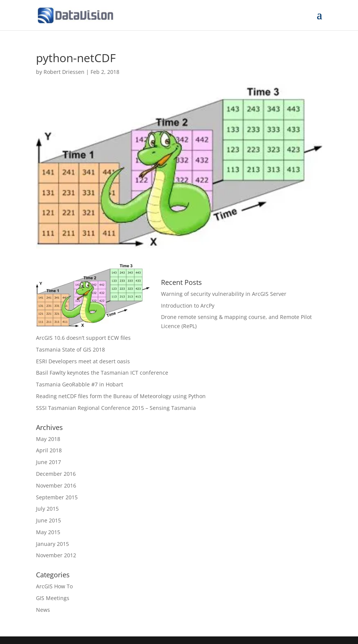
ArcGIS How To (54, 586)
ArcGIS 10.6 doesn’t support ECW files (83, 338)
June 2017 (48, 462)
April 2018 (49, 450)
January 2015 (52, 544)
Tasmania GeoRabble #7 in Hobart (80, 384)
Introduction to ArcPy (188, 306)
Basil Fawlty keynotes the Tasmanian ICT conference (102, 373)
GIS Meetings (53, 598)
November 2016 (56, 485)
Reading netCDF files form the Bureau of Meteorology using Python (121, 396)
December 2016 (56, 474)
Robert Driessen (64, 72)
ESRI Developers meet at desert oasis (83, 361)
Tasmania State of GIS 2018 (70, 349)
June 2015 (48, 520)
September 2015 (57, 497)
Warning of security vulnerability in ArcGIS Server (224, 294)
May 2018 (48, 439)
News (43, 610)
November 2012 (56, 555)
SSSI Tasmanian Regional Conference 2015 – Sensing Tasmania (116, 408)
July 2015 (47, 509)
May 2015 (48, 532)
